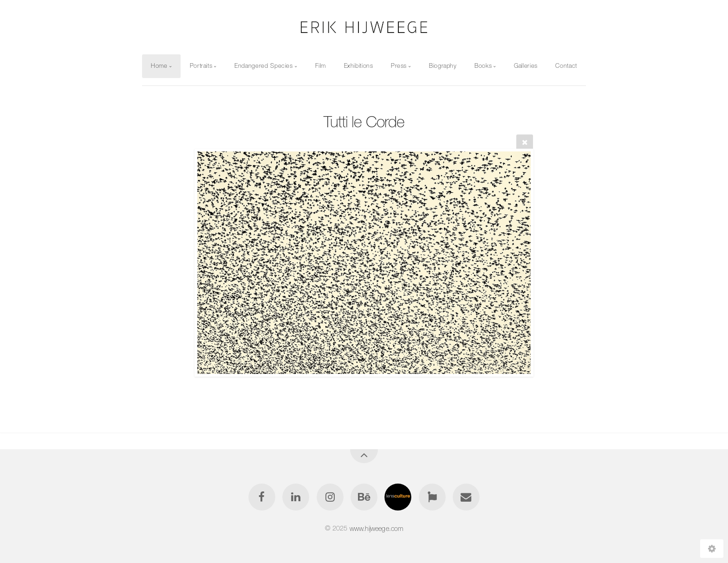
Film (321, 66)
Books (483, 66)
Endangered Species (264, 66)
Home (159, 66)
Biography (443, 66)
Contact (566, 66)
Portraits (201, 66)
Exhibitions (359, 66)
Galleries (526, 66)
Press (399, 66)
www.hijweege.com (377, 528)
